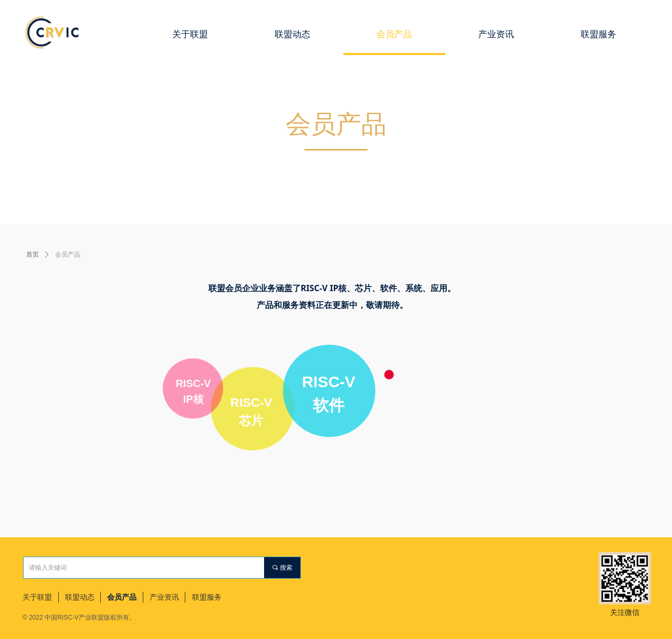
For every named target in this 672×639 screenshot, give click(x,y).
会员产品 (68, 254)
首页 (33, 254)
